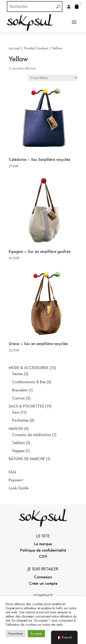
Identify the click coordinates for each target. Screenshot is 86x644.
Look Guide (19, 488)
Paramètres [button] (16, 634)
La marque (43, 544)
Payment (16, 480)
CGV (43, 556)
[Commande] (53, 78)
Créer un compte (43, 583)
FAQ (12, 472)
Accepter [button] (36, 634)
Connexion (43, 577)
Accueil (15, 48)
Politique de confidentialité (43, 550)
